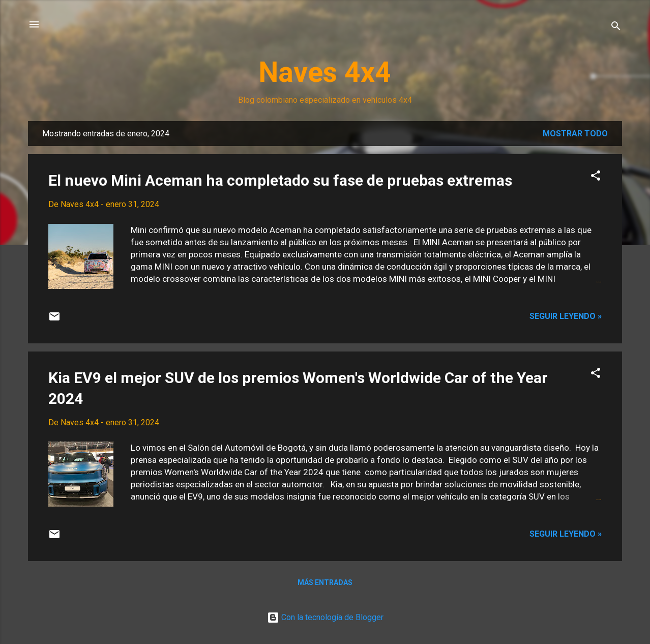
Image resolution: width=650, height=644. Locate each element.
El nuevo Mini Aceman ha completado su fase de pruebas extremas (280, 180)
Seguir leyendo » (566, 316)
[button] (596, 177)
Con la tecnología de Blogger (325, 617)
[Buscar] (616, 28)
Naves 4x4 (325, 72)
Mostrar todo (575, 134)
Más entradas (325, 582)
